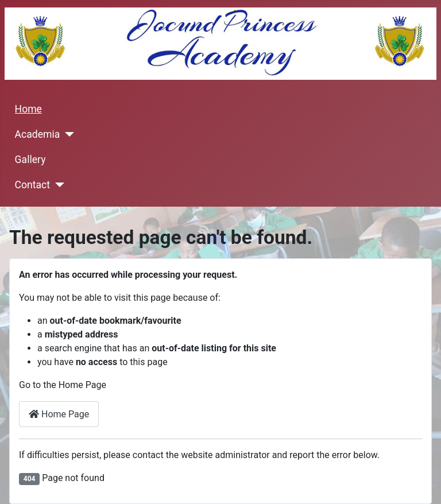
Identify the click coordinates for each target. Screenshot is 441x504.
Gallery (30, 160)
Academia (38, 134)
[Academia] (67, 134)
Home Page (59, 414)
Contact (33, 185)
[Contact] (57, 185)
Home (28, 109)
